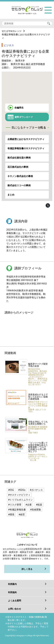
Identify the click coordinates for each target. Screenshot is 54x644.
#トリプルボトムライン (20, 500)
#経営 (22, 514)
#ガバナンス (36, 490)
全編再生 (19, 108)
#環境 (11, 514)
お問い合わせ (15, 609)
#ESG (11, 490)
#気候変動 (36, 510)
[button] (45, 128)
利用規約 (12, 592)
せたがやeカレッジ (12, 31)
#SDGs (22, 490)
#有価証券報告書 (17, 510)
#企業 (29, 505)
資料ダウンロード (24, 117)
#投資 (39, 505)
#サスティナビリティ (19, 495)
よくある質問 (15, 600)
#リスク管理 (15, 505)
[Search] (27, 23)
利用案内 (12, 584)
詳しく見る (27, 569)
